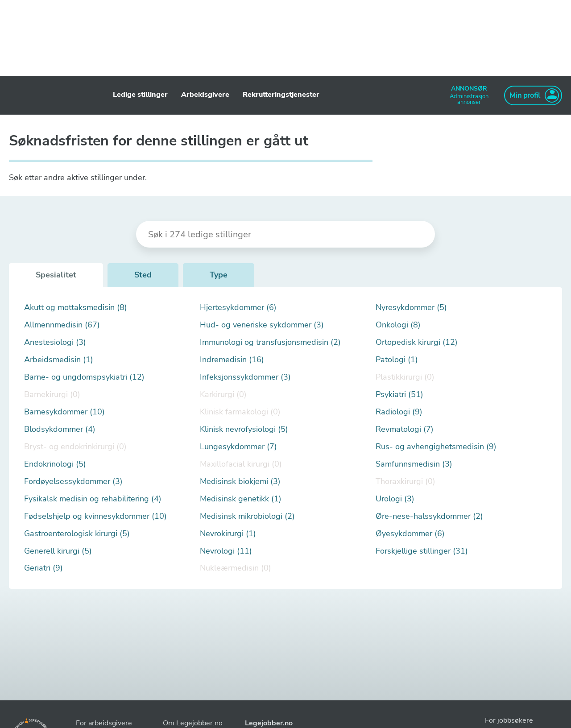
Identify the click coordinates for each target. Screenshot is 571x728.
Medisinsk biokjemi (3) (240, 482)
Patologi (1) (397, 360)
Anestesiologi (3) (55, 342)
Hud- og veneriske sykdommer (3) (262, 325)
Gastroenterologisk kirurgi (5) (77, 534)
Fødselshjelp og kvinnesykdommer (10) (95, 516)
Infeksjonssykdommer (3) (245, 377)
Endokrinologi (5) (55, 464)
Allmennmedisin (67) (62, 325)
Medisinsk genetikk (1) (241, 499)
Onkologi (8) (398, 325)
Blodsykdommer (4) (60, 429)
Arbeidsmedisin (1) (59, 360)
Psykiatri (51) (399, 395)
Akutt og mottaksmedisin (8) (76, 308)
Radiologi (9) (399, 412)
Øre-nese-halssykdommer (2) (429, 516)
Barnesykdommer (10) (64, 412)
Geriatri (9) (43, 568)
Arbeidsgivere (205, 95)
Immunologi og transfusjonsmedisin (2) (270, 342)
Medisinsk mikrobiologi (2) (247, 516)
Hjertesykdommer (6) (238, 308)
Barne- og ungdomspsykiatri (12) (84, 377)
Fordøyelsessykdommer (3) (73, 482)
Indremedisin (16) (232, 360)
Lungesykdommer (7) (238, 447)
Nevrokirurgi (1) (228, 534)
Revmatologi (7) (405, 429)
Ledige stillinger (140, 95)
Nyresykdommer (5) (411, 308)
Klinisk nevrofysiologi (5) (244, 429)
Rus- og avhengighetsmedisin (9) (436, 447)
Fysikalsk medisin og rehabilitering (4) (93, 499)
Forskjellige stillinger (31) (422, 551)
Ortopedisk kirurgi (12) (417, 342)
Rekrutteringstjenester (281, 95)
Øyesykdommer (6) (410, 534)
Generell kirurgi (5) (58, 551)
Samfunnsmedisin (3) (414, 464)
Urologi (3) (395, 499)
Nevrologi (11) (226, 551)
